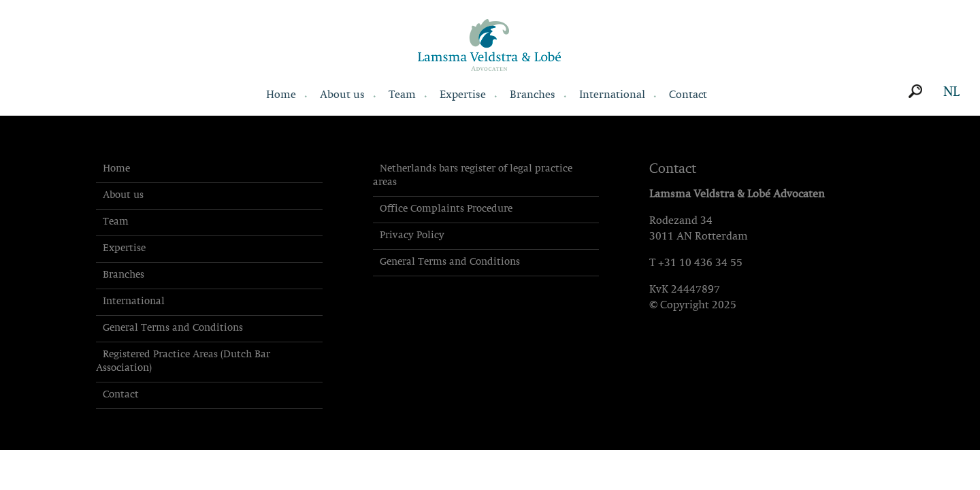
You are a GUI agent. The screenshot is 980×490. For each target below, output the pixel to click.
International (612, 95)
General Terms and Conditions (173, 328)
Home (281, 95)
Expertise (463, 95)
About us (342, 95)
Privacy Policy (412, 236)
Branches (533, 95)
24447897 (696, 290)
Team (402, 95)
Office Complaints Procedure (446, 209)
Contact (688, 95)
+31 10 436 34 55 (700, 263)
